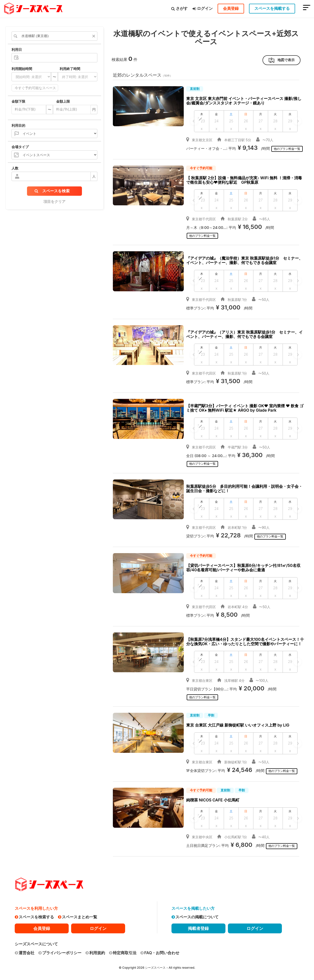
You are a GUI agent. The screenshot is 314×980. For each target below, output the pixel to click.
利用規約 (95, 951)
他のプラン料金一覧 (288, 149)
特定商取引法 (123, 951)
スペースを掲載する (272, 8)
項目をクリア (54, 202)
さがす (179, 8)
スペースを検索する (34, 915)
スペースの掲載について (195, 915)
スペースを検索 (52, 191)
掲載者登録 (198, 926)
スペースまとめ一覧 (78, 915)
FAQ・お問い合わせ (160, 951)
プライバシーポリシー (60, 951)
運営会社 (25, 951)
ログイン (203, 8)
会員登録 (231, 8)
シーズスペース (155, 966)
